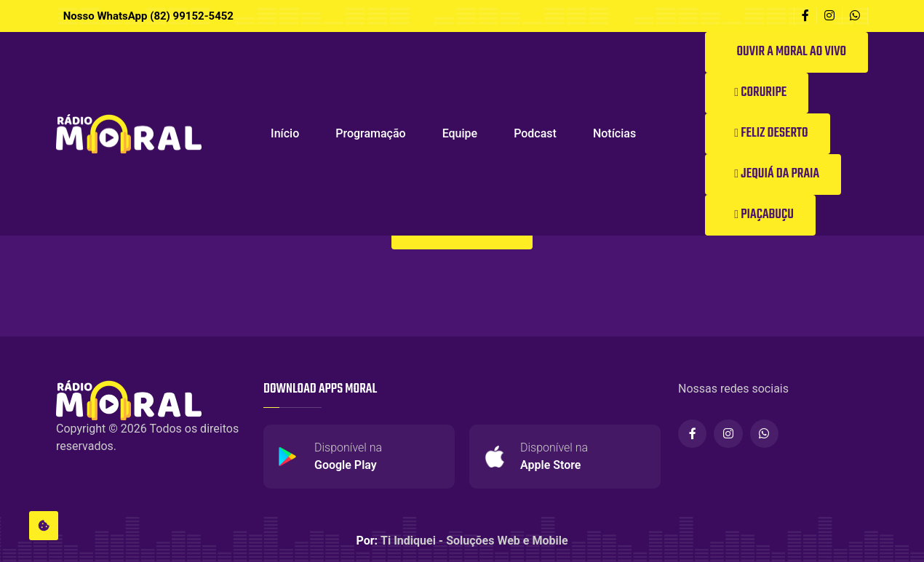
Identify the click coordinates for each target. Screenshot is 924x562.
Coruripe (760, 93)
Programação (370, 133)
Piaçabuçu (764, 215)
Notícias (614, 133)
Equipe (460, 133)
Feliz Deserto (771, 133)
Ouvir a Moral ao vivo (790, 52)
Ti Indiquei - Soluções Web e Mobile (474, 541)
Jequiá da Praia (777, 174)
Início (285, 133)
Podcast (535, 133)
